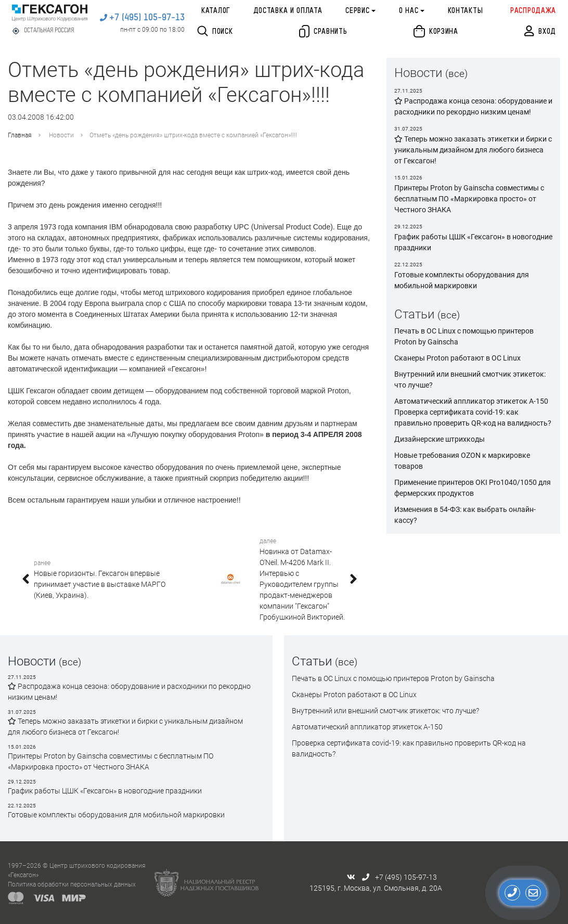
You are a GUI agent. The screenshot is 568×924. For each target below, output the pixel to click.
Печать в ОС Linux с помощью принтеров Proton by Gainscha (393, 678)
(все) (456, 74)
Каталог (216, 11)
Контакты (466, 11)
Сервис (357, 11)
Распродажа (533, 11)
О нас (409, 11)
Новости (61, 135)
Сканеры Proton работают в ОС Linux (457, 358)
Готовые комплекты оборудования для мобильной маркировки (116, 815)
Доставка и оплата (288, 11)
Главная (20, 135)
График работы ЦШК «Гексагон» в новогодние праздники (105, 791)
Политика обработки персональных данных (72, 884)
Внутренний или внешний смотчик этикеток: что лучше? (385, 711)
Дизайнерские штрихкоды (440, 439)
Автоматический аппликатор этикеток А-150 (471, 401)
